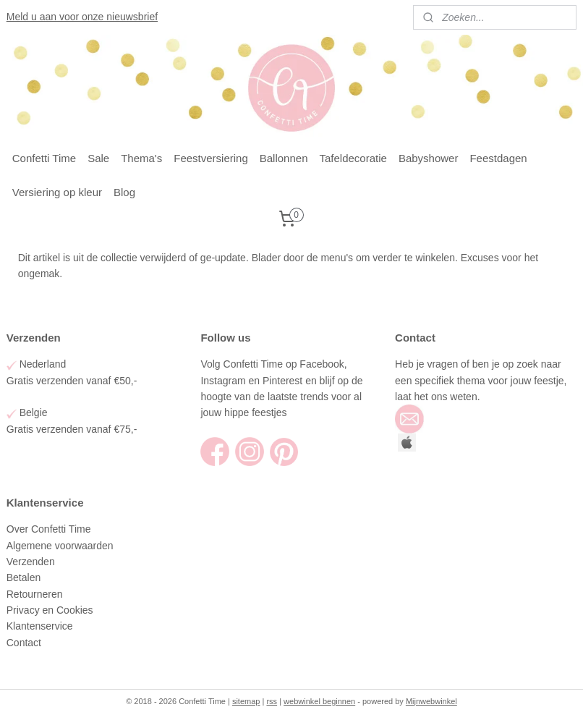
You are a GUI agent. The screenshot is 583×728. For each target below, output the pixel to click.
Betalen (24, 577)
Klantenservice (41, 626)
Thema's (141, 158)
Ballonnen (284, 158)
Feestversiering (211, 158)
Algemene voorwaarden (61, 546)
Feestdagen (498, 158)
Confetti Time (44, 158)
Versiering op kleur (57, 192)
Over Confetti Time (50, 529)
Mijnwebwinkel (431, 701)
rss (272, 701)
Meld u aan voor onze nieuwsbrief (82, 17)
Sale (98, 158)
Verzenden (32, 562)
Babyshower (429, 158)
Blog (124, 192)
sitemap (246, 701)
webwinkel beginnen (319, 701)
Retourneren (35, 594)
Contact (25, 643)
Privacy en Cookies (50, 610)
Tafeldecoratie (353, 158)
